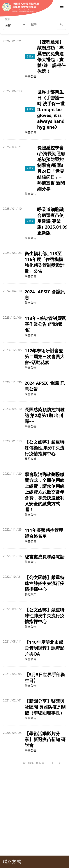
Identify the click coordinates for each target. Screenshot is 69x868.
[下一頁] (61, 763)
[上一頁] (54, 763)
